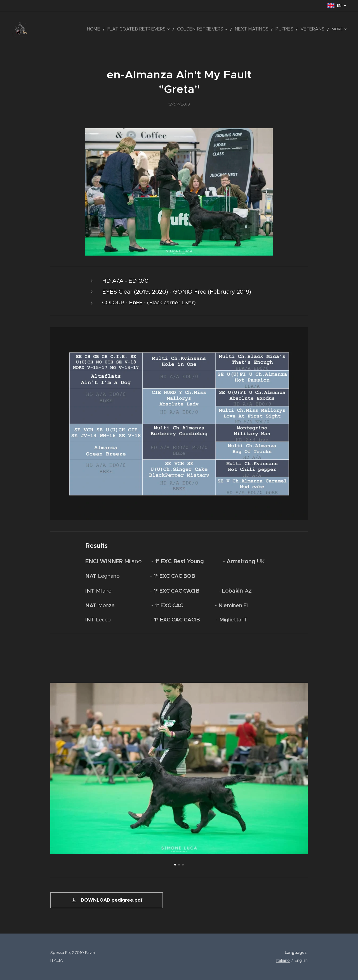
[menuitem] (59, 29)
